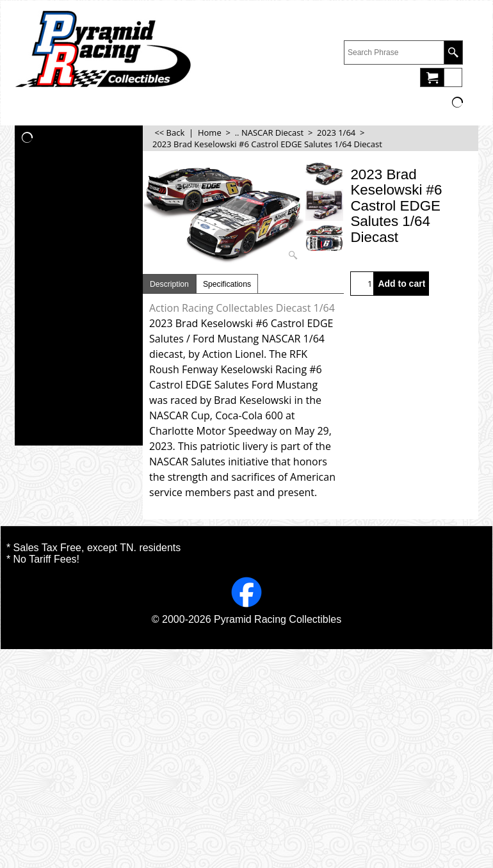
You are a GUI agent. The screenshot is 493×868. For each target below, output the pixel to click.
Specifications (227, 284)
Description (169, 284)
